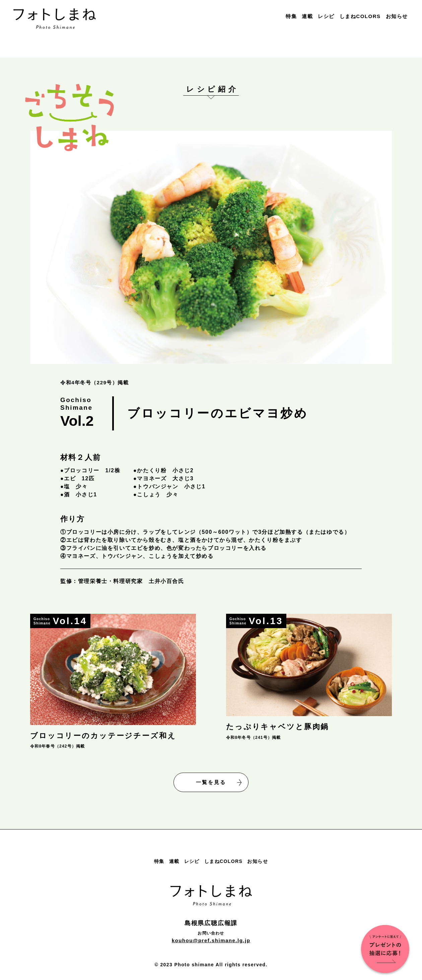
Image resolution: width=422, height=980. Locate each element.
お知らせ (397, 16)
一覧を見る (219, 782)
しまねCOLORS (360, 16)
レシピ (326, 16)
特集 (291, 16)
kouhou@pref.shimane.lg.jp (211, 940)
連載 (307, 16)
